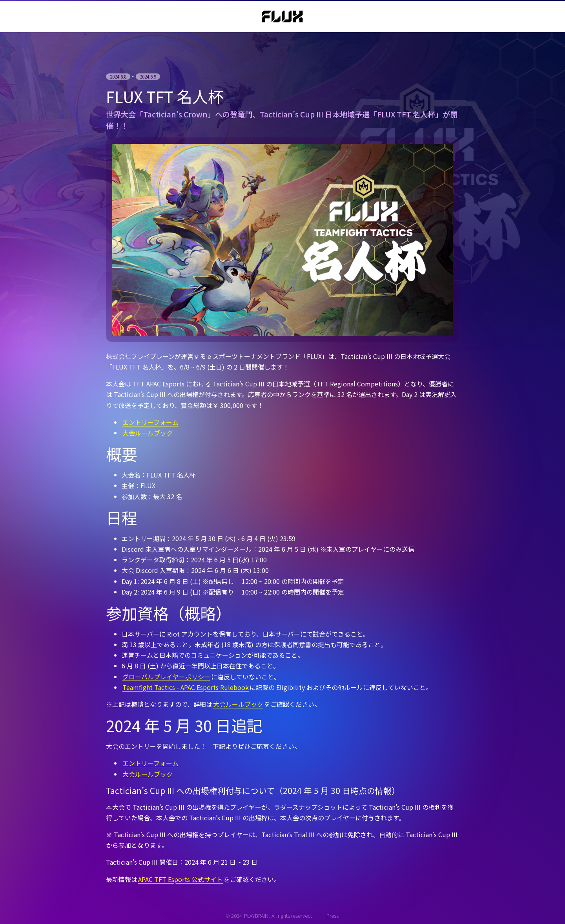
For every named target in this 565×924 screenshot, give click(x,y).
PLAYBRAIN (256, 916)
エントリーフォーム (150, 422)
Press (333, 916)
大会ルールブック (148, 433)
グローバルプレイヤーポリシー (166, 677)
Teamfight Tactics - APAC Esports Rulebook (186, 687)
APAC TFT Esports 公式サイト (180, 879)
